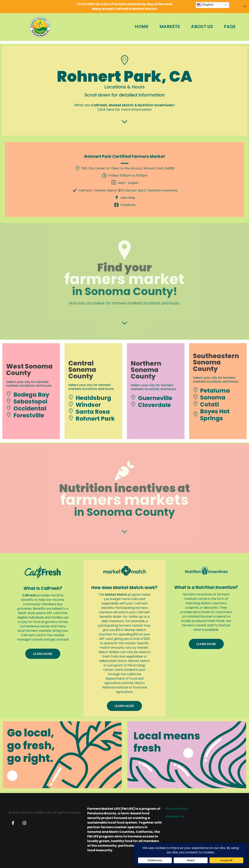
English (205, 5)
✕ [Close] (245, 7)
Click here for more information (124, 109)
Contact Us (175, 816)
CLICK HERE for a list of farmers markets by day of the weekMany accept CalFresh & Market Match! (124, 6)
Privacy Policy (177, 809)
